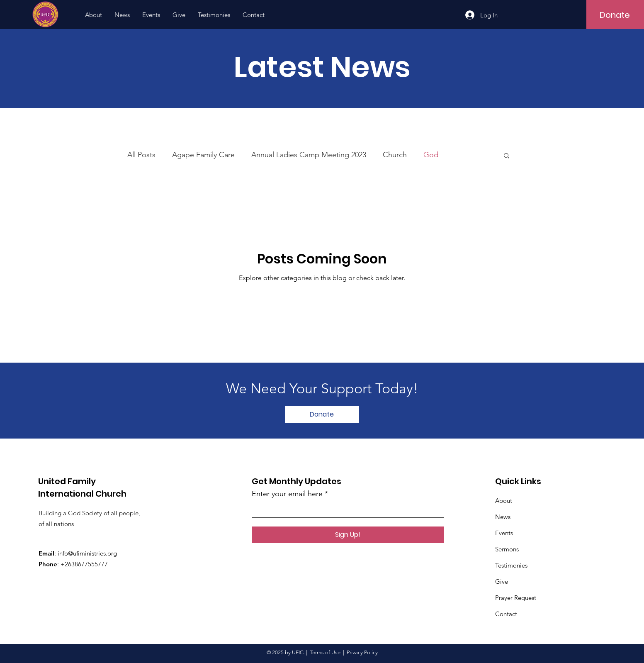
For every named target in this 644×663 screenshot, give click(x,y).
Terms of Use (325, 652)
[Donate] (615, 15)
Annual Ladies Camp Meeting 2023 (309, 155)
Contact (506, 614)
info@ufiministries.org (87, 553)
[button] (507, 156)
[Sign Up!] (348, 535)
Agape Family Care (203, 155)
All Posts (141, 155)
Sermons (507, 549)
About (504, 501)
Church (395, 155)
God (431, 155)
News (503, 517)
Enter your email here (287, 494)
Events (504, 533)
